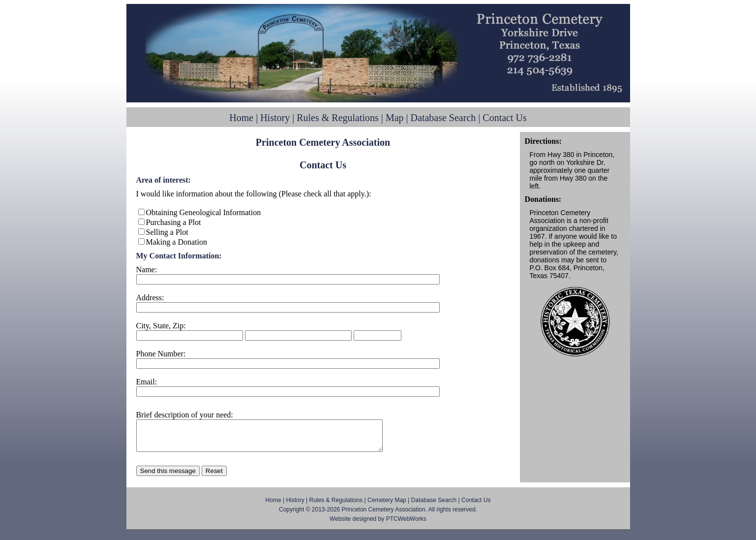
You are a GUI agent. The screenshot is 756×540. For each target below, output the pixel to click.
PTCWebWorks (406, 525)
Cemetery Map (387, 506)
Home (241, 118)
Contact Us (504, 118)
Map (395, 118)
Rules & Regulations (338, 118)
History (275, 118)
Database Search (443, 118)
